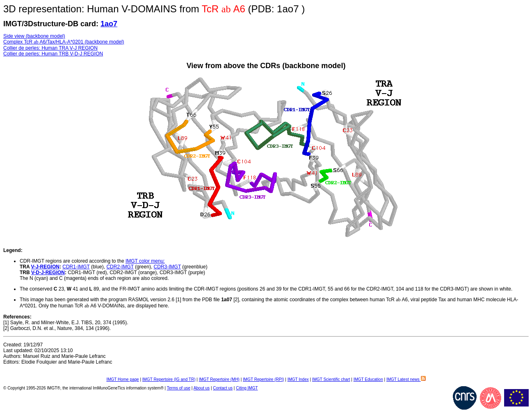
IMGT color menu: (145, 261)
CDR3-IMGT (167, 267)
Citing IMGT (247, 388)
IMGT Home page (122, 379)
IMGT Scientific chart (331, 379)
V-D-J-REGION (48, 273)
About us (202, 388)
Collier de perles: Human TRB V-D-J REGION (53, 54)
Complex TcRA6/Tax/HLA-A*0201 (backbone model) (64, 42)
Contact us (223, 388)
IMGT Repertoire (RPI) (263, 379)
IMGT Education (368, 379)
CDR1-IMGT (76, 267)
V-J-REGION (45, 267)
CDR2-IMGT (120, 267)
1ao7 (109, 24)
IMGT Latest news (406, 379)
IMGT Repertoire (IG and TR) (169, 379)
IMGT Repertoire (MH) (219, 379)
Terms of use (179, 388)
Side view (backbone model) (34, 36)
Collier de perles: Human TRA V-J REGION (50, 48)
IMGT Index (298, 379)
